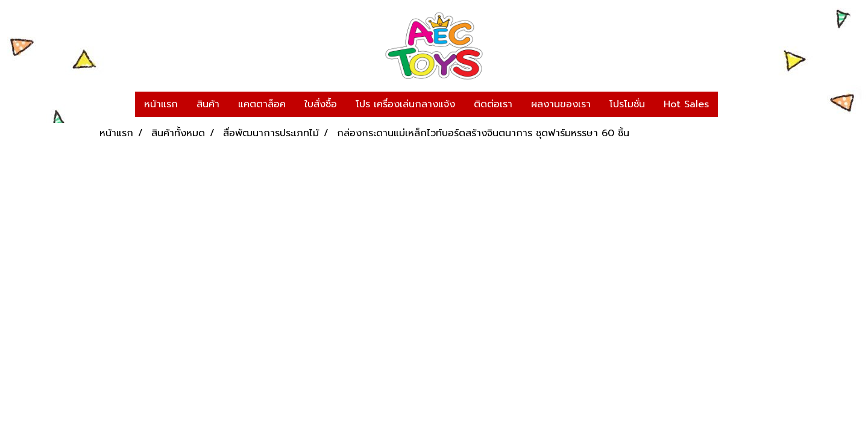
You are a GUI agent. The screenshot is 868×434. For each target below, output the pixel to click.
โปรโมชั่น (627, 104)
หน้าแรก (161, 104)
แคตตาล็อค (262, 104)
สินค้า (208, 104)
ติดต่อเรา (493, 104)
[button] (729, 104)
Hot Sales (686, 104)
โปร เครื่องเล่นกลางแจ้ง (405, 104)
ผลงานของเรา (561, 104)
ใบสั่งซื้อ (321, 104)
